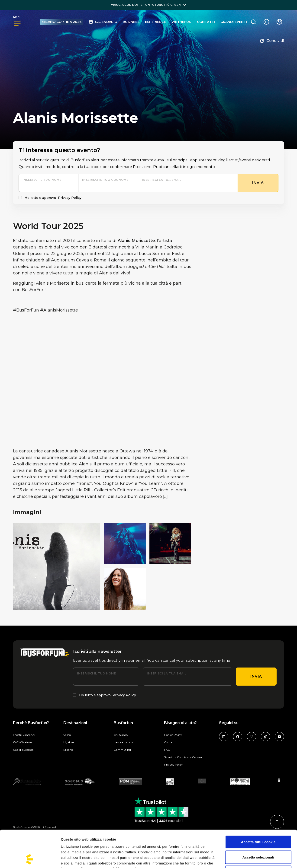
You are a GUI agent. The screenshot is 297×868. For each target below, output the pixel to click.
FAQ (167, 750)
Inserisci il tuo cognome (105, 180)
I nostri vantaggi (24, 735)
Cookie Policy (173, 735)
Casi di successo (23, 750)
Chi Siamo (121, 735)
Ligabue (69, 742)
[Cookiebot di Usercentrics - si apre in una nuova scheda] (30, 859)
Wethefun (181, 22)
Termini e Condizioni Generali (184, 757)
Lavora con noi (124, 742)
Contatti (206, 22)
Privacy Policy (70, 198)
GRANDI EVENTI (234, 22)
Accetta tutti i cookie (258, 807)
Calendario (103, 22)
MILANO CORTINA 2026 (62, 22)
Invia (256, 676)
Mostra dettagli (244, 859)
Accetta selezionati (258, 822)
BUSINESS (131, 22)
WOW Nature (22, 742)
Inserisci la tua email (162, 180)
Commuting (122, 750)
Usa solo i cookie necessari (258, 838)
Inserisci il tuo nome (42, 180)
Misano (68, 750)
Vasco (67, 735)
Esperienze (155, 22)
